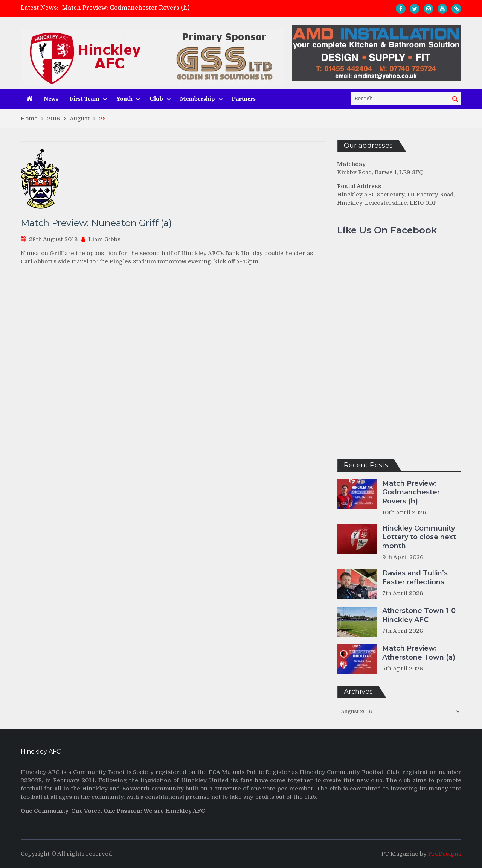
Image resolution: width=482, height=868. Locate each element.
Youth (124, 99)
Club (156, 99)
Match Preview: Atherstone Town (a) (419, 653)
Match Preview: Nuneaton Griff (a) (96, 223)
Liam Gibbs (104, 239)
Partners (244, 99)
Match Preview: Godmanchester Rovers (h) (126, 8)
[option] (174, 8)
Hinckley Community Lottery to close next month (419, 537)
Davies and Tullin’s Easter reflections (415, 577)
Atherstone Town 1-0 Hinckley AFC (419, 615)
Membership (198, 99)
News (51, 99)
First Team (85, 99)
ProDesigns (445, 854)
